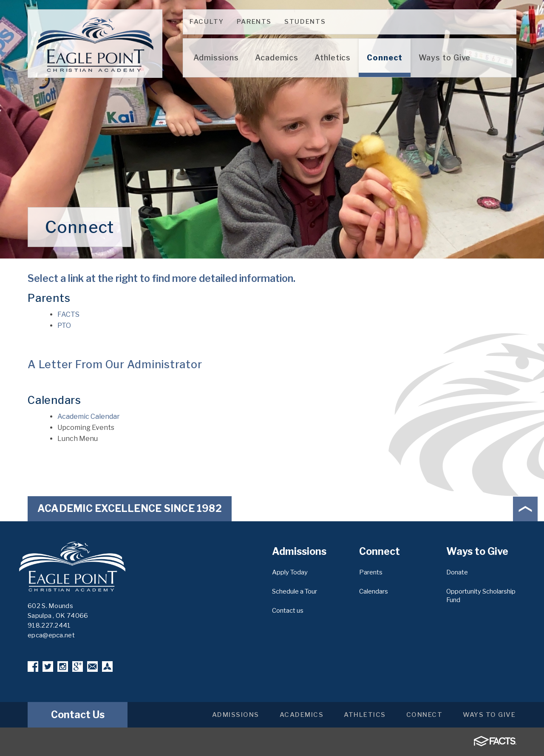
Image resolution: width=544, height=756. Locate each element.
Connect (425, 715)
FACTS (68, 314)
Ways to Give (489, 715)
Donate (457, 572)
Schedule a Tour (295, 591)
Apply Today (290, 572)
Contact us (288, 611)
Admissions (236, 715)
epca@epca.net (51, 635)
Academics (302, 715)
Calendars (374, 591)
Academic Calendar (89, 416)
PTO (64, 325)
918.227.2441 (49, 625)
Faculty (207, 22)
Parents (254, 22)
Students (305, 22)
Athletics (365, 715)
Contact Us (78, 715)
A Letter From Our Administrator (115, 364)
